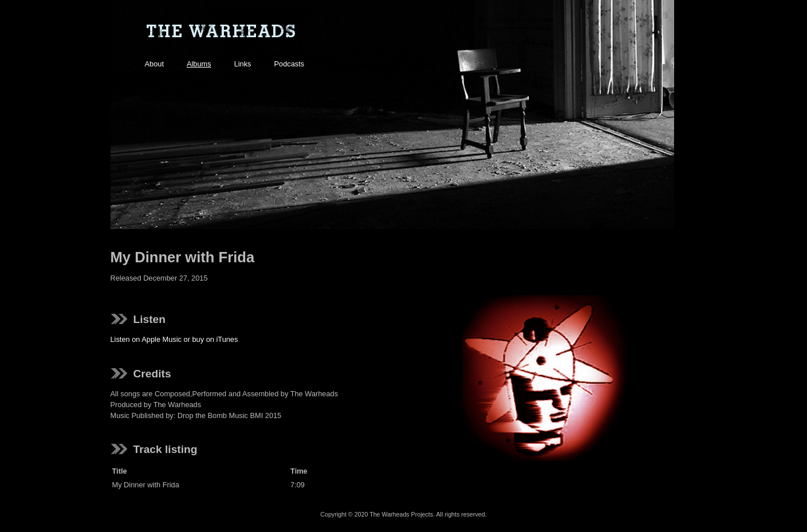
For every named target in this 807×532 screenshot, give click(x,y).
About (154, 64)
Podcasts (290, 64)
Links (243, 64)
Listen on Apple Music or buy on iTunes (174, 339)
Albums (199, 64)
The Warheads (221, 32)
